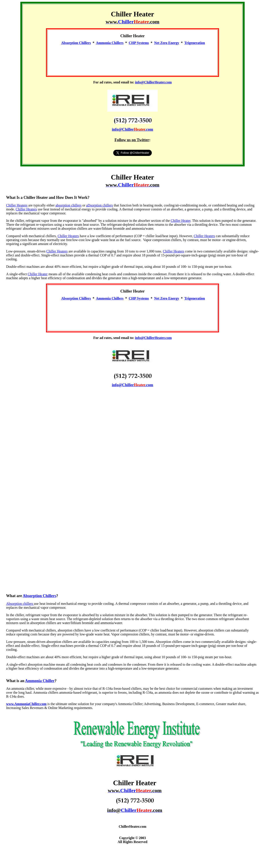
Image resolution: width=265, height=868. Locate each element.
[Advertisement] (132, 58)
